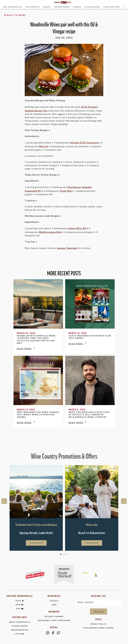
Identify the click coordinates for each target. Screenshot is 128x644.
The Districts (33, 7)
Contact (54, 601)
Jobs (54, 605)
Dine (18, 605)
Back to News (15, 15)
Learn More (36, 543)
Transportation (20, 630)
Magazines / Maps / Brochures (54, 620)
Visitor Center (20, 626)
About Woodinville (20, 622)
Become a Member (54, 616)
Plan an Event (92, 7)
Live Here (20, 634)
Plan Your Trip (112, 7)
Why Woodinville (13, 7)
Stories (77, 7)
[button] (61, 554)
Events (47, 7)
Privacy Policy (99, 624)
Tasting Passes (62, 7)
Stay (18, 609)
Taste (18, 601)
